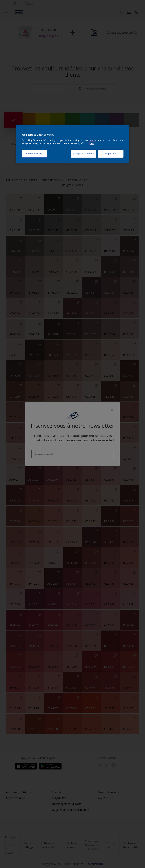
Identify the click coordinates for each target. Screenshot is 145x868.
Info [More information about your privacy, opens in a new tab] (92, 143)
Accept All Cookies (83, 154)
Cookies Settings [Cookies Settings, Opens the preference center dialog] (34, 154)
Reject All (111, 154)
